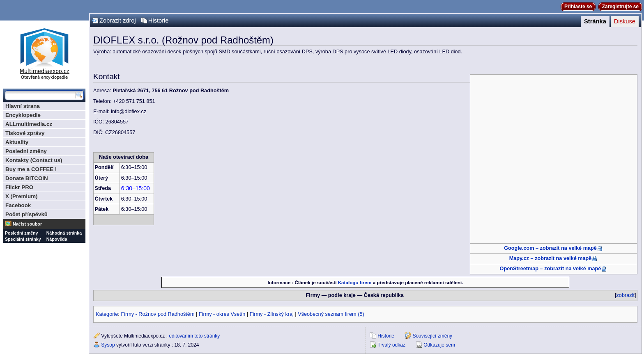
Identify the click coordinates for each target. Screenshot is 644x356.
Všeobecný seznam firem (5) (331, 314)
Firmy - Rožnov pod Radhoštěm (158, 314)
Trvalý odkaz (391, 345)
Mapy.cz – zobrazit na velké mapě (551, 258)
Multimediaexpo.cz (44, 53)
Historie (159, 21)
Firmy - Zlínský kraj (272, 314)
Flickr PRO (19, 187)
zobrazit (626, 295)
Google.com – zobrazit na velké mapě (550, 248)
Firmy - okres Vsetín (222, 314)
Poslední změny (26, 151)
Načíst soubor (27, 224)
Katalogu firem (355, 282)
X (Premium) (22, 196)
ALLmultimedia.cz (29, 124)
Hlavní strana (23, 106)
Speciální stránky (23, 239)
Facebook (18, 205)
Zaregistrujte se (620, 7)
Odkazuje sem (439, 345)
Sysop (108, 345)
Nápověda (57, 239)
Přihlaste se (578, 7)
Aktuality (17, 142)
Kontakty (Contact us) (34, 160)
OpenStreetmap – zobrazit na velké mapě (551, 269)
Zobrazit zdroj (118, 21)
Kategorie (107, 314)
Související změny (432, 336)
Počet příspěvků (26, 214)
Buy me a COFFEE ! (31, 169)
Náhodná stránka (64, 233)
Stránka (595, 21)
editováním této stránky (194, 336)
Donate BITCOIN (27, 178)
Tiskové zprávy (25, 133)
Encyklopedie (23, 115)
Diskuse (625, 21)
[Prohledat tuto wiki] (40, 95)
